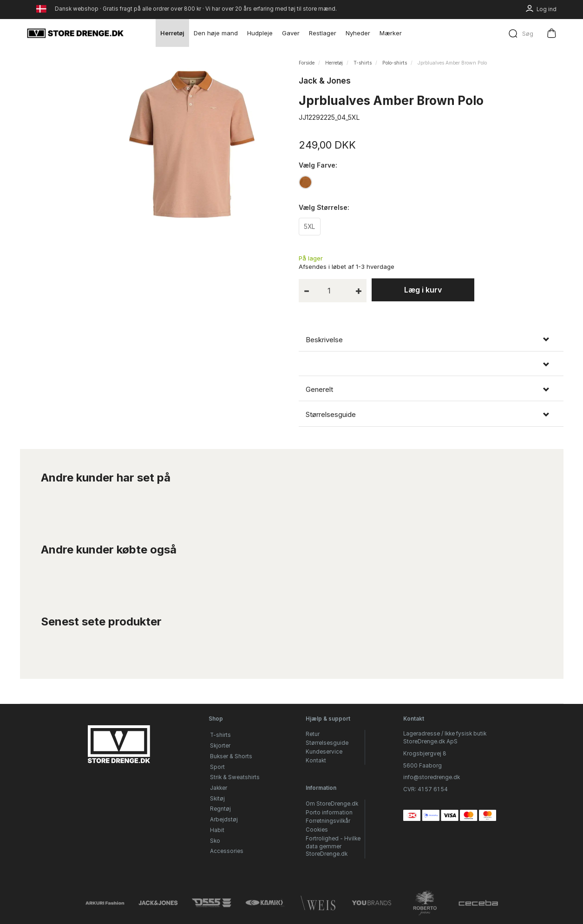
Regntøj (220, 809)
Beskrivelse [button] (324, 341)
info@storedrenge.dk (432, 778)
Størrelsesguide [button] (331, 416)
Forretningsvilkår (328, 821)
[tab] (431, 341)
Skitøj (217, 799)
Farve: (318, 165)
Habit (217, 830)
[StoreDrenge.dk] (76, 33)
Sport (217, 767)
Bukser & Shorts (231, 756)
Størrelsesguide (327, 743)
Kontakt (316, 761)
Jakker (219, 788)
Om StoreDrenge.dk (332, 804)
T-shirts (220, 735)
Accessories (227, 852)
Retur (313, 735)
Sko (215, 841)
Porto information (329, 813)
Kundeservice (324, 752)
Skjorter (220, 746)
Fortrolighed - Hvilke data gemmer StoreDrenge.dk (333, 846)
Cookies (317, 830)
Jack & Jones (325, 81)
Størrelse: (324, 208)
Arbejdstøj (224, 820)
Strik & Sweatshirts (235, 778)
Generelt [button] (319, 390)
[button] (431, 366)
